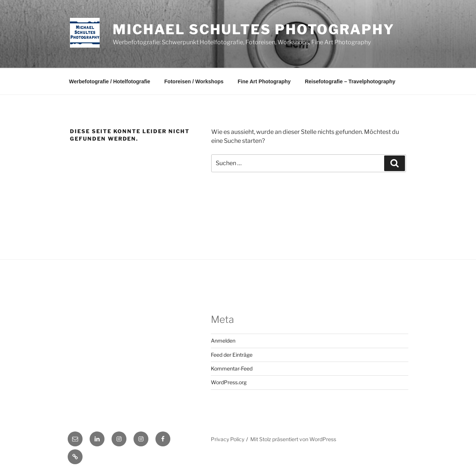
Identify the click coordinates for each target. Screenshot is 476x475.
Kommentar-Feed (232, 368)
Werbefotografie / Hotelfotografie (110, 81)
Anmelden (223, 341)
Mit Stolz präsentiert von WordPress (293, 439)
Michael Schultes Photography (254, 29)
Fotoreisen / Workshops (194, 81)
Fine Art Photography (264, 81)
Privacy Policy (228, 439)
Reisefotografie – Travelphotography (350, 81)
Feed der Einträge (232, 355)
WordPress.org (229, 382)
